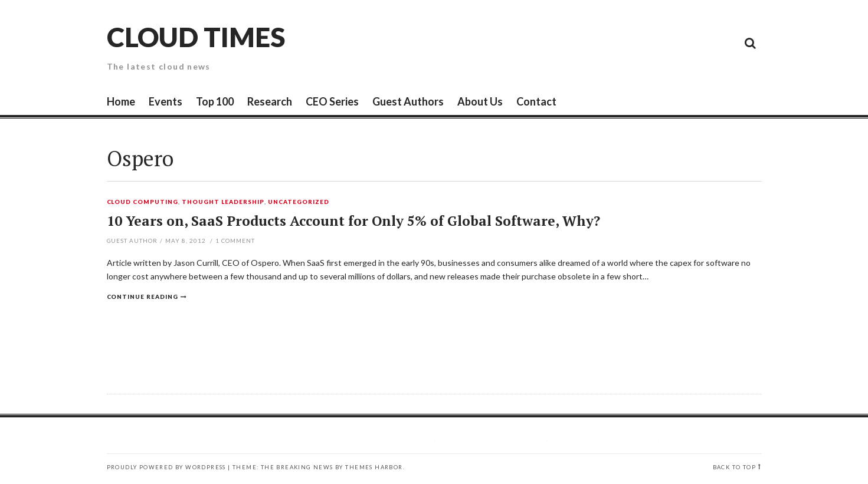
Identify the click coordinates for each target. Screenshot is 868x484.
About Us (480, 101)
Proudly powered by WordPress (166, 467)
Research (270, 101)
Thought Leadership (223, 202)
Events (166, 101)
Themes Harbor (374, 467)
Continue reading (143, 297)
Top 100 (215, 101)
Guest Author (132, 241)
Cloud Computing (143, 202)
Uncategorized (299, 202)
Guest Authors (408, 101)
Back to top (734, 467)
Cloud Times (196, 37)
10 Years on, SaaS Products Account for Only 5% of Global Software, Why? (353, 221)
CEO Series (332, 101)
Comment (235, 241)
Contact (536, 101)
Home (121, 101)
